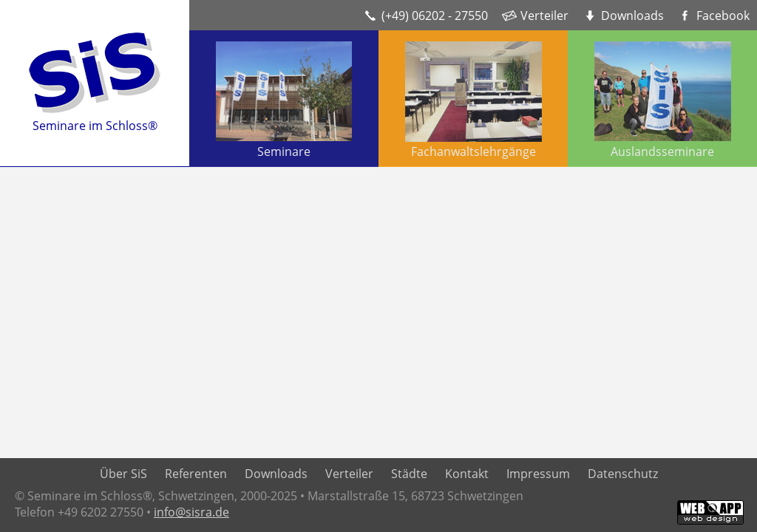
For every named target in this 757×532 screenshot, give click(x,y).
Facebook (723, 16)
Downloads (632, 16)
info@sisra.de (191, 512)
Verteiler (544, 16)
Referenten (196, 474)
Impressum (538, 474)
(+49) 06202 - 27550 (435, 16)
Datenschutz (623, 474)
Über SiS (123, 474)
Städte (409, 474)
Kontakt (467, 474)
